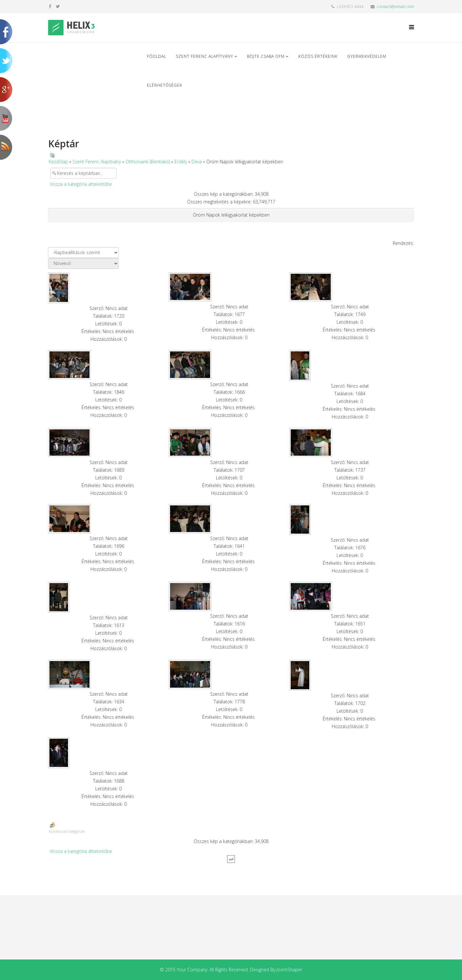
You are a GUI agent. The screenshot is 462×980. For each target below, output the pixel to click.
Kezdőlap (58, 162)
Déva (197, 162)
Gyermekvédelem (367, 56)
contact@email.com (395, 7)
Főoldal (157, 56)
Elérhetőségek (165, 85)
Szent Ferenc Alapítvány (205, 56)
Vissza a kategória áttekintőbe (81, 184)
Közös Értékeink (318, 56)
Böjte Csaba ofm (266, 56)
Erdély (181, 162)
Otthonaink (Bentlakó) (148, 162)
